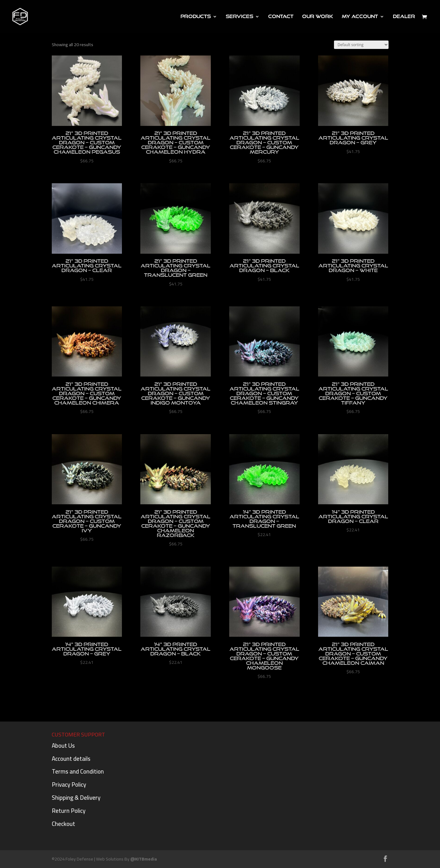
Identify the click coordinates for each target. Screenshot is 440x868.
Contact (281, 17)
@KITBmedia (144, 859)
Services (239, 17)
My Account (360, 17)
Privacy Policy (69, 784)
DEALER (404, 17)
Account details (71, 759)
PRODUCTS (196, 17)
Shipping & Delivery (76, 798)
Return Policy (69, 811)
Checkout (63, 824)
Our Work (318, 17)
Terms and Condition (78, 771)
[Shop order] (361, 45)
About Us (63, 746)
